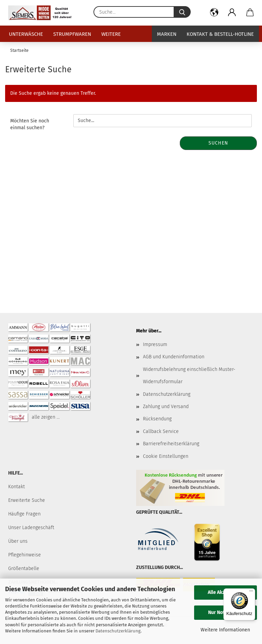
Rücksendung (157, 419)
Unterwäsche (26, 34)
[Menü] (251, 593)
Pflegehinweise (25, 555)
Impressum (155, 345)
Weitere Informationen (225, 630)
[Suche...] (182, 12)
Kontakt (17, 487)
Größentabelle (24, 568)
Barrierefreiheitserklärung (171, 444)
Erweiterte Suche (27, 500)
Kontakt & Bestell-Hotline (220, 34)
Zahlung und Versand (166, 407)
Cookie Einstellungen (166, 456)
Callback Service (161, 431)
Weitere (111, 34)
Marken (167, 34)
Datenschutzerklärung (118, 631)
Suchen (218, 143)
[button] (214, 14)
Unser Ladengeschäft (31, 528)
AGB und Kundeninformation (174, 357)
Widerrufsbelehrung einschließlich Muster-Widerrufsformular (189, 376)
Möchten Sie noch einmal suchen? (30, 124)
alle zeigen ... (46, 417)
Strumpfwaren (72, 34)
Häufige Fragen (24, 514)
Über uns (18, 541)
